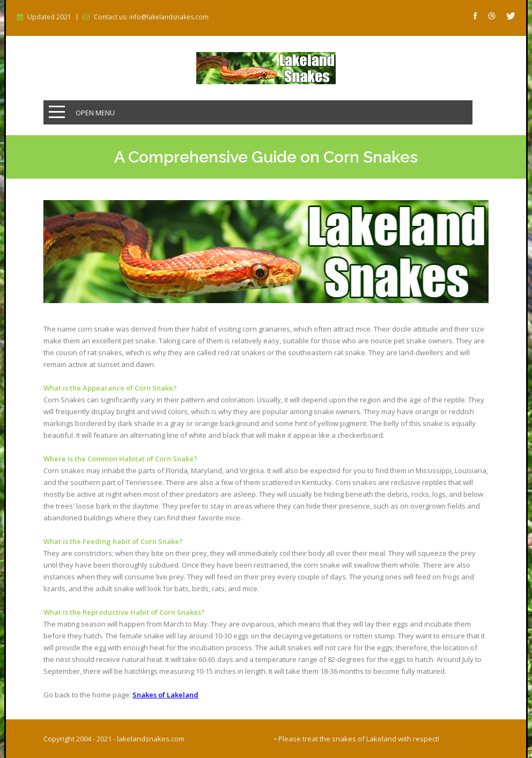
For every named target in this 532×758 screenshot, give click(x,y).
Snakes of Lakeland (165, 695)
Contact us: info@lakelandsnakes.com (151, 17)
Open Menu (95, 113)
